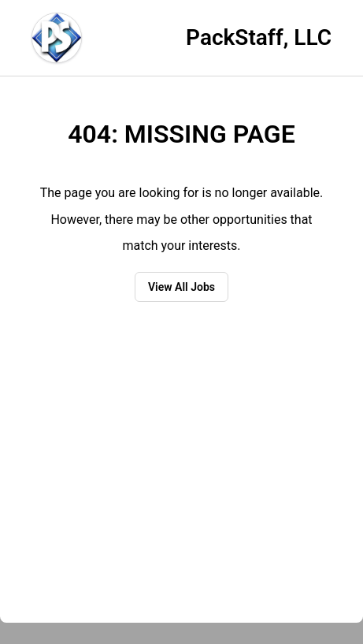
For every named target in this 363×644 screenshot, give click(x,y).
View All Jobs (181, 287)
